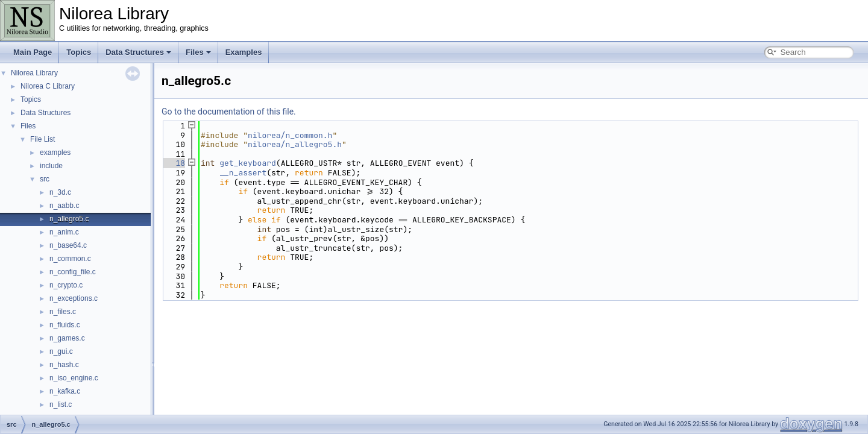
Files (198, 52)
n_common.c (70, 259)
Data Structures (138, 52)
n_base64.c (68, 245)
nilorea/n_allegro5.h (295, 144)
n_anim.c (64, 232)
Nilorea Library (34, 73)
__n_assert (243, 173)
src (45, 179)
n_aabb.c (64, 206)
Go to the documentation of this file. (229, 112)
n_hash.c (64, 365)
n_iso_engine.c (74, 378)
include (51, 166)
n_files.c (63, 312)
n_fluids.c (65, 325)
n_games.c (67, 338)
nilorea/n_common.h (290, 135)
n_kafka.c (65, 391)
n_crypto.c (66, 285)
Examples (244, 52)
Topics (79, 52)
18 (173, 163)
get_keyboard (248, 163)
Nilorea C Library (48, 86)
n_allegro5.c (69, 219)
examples (55, 153)
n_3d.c (60, 192)
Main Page (33, 52)
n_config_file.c (73, 272)
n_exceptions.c (74, 298)
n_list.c (61, 404)
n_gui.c (61, 351)
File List (42, 139)
